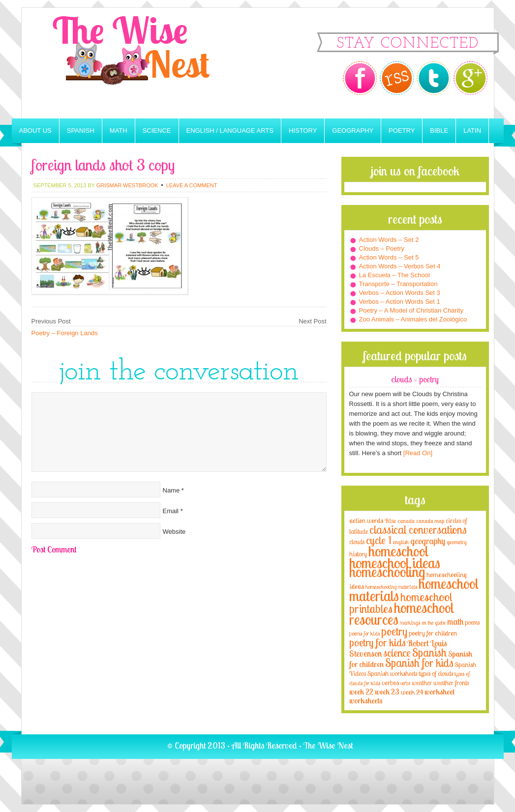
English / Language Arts (230, 130)
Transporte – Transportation (398, 284)
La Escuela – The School (394, 275)
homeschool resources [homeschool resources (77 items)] (402, 613)
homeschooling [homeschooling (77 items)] (387, 572)
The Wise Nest (145, 63)
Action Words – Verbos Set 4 (400, 266)
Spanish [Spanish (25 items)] (429, 652)
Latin (472, 130)
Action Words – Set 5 (389, 257)
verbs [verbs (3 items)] (405, 683)
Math (119, 130)
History (303, 130)
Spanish (81, 130)
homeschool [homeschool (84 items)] (398, 551)
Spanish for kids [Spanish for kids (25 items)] (419, 663)
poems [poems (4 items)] (472, 622)
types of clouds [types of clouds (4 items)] (436, 673)
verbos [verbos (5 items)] (390, 682)
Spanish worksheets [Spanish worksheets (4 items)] (392, 673)
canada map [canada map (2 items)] (430, 521)
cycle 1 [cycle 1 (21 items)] (379, 540)
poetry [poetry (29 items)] (394, 631)
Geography (353, 130)
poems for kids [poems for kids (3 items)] (364, 633)
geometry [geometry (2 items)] (456, 542)
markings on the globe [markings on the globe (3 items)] (423, 623)
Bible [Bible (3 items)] (390, 521)
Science (157, 130)
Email (171, 511)
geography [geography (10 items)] (428, 541)
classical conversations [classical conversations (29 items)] (418, 530)
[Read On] (417, 453)
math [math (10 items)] (455, 621)
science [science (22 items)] (397, 652)
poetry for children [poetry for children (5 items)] (433, 633)
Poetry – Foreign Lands (65, 333)
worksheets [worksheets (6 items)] (366, 701)
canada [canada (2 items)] (406, 521)
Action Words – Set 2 (389, 240)
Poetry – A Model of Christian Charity (411, 310)
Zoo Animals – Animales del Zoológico (413, 319)
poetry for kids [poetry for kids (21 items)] (378, 642)
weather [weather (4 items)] (422, 683)
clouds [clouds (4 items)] (357, 542)
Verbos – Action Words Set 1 (400, 302)
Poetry (402, 130)
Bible (439, 130)
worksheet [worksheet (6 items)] (439, 692)
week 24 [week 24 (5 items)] (412, 692)
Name (171, 490)
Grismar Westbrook (127, 185)
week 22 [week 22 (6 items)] (361, 692)
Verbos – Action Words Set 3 (400, 293)
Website (174, 532)
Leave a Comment (192, 185)
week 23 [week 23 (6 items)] (387, 692)
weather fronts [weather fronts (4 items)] (451, 683)
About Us (35, 130)
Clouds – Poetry (382, 248)
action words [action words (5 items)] (366, 520)
